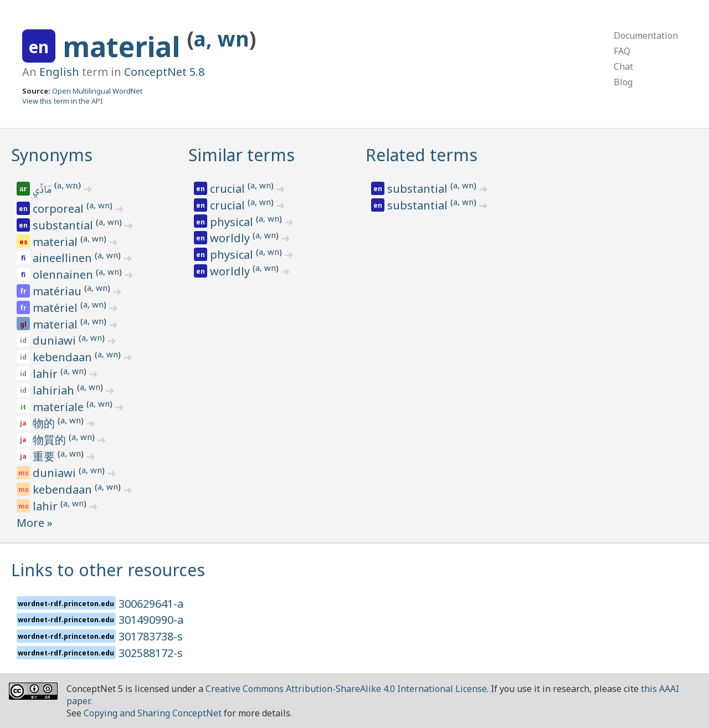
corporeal (60, 209)
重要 (45, 456)
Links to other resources (108, 570)
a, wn (222, 39)
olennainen (64, 275)
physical (233, 222)
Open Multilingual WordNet (97, 91)
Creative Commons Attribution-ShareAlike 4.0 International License (346, 689)
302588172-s (151, 653)
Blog (623, 82)
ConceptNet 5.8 (164, 72)
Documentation (646, 35)
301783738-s (151, 636)
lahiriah (55, 390)
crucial (229, 189)
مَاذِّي (43, 191)
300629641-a (151, 604)
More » (35, 523)
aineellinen (64, 258)
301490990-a (151, 620)
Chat (623, 66)
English (59, 72)
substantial (64, 225)
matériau (58, 291)
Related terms (422, 155)
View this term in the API (63, 101)
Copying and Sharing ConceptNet (153, 713)
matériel (56, 308)
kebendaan (64, 357)
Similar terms (242, 155)
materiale (60, 407)
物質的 (51, 440)
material (125, 47)
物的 (45, 423)
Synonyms (52, 155)
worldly (231, 238)
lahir (47, 374)
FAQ (622, 51)
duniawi (56, 340)
